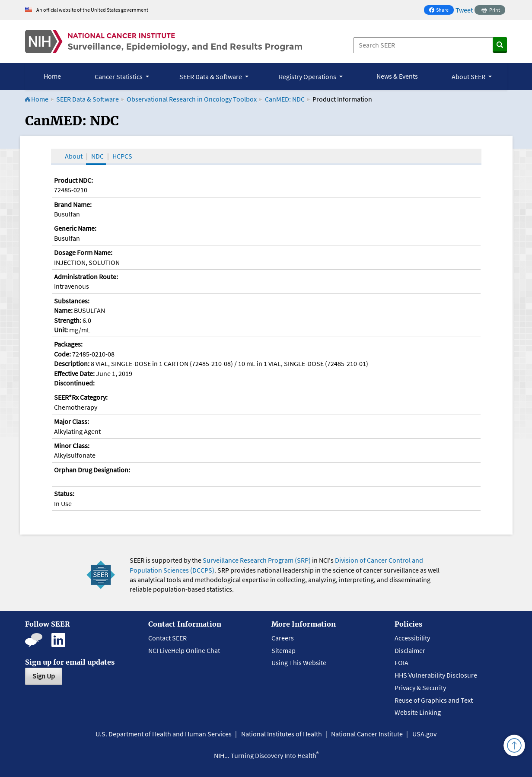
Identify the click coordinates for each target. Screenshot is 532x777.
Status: (64, 494)
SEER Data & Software (88, 99)
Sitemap (284, 650)
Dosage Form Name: (83, 252)
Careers (283, 638)
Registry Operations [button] (308, 76)
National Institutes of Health (282, 734)
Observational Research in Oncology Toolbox (192, 99)
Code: (62, 354)
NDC (97, 156)
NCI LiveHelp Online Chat (184, 650)
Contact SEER (167, 638)
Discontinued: (74, 383)
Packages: (68, 344)
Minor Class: (72, 446)
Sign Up (44, 676)
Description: (72, 363)
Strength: (68, 320)
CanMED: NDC (285, 99)
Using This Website (299, 662)
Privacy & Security (420, 688)
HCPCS (122, 156)
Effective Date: (74, 373)
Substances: (72, 301)
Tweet (464, 10)
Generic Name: (75, 228)
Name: (63, 310)
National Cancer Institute (367, 734)
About (74, 156)
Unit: (61, 330)
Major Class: (72, 421)
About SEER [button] (469, 76)
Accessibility (412, 638)
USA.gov (424, 734)
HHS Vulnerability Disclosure (436, 675)
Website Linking (418, 712)
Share (441, 11)
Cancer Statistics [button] (119, 76)
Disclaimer (410, 650)
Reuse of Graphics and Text (434, 700)
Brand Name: (73, 204)
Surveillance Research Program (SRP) (257, 560)
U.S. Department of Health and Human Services (164, 734)
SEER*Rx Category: (81, 397)
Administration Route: (86, 277)
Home (52, 76)
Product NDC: (73, 180)
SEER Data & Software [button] (211, 76)
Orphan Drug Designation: (92, 470)
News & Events (397, 76)
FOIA (401, 662)
